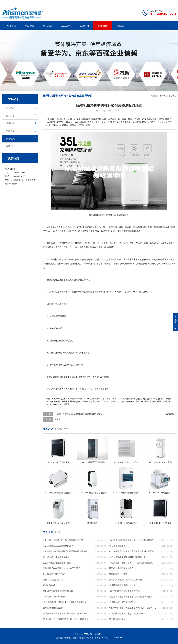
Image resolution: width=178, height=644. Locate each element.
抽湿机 (68, 227)
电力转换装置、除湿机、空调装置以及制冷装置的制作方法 (133, 551)
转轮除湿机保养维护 (118, 574)
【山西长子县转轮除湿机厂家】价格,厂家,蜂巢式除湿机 (133, 540)
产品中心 (30, 26)
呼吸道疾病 (74, 365)
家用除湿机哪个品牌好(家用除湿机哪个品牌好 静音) (66, 619)
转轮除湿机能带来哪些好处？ (122, 585)
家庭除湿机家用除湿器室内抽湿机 (58, 591)
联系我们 (121, 26)
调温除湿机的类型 (117, 619)
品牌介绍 (84, 26)
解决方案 (48, 26)
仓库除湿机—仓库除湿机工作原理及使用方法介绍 (65, 551)
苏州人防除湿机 (50, 585)
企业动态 (172, 96)
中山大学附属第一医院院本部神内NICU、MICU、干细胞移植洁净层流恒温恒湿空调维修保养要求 (133, 608)
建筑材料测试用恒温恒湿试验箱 (57, 563)
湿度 (84, 227)
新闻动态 (102, 26)
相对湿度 (97, 292)
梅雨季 (161, 259)
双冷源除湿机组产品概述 (54, 574)
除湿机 (52, 227)
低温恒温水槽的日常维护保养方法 (124, 591)
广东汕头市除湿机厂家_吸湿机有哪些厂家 (128, 613)
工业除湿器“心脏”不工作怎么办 (123, 602)
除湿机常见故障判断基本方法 (122, 568)
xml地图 (172, 2)
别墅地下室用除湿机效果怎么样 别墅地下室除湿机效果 (133, 597)
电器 (52, 341)
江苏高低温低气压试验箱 (54, 597)
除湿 (95, 227)
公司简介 (132, 2)
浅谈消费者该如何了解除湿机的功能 (125, 580)
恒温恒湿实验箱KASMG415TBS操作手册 (128, 557)
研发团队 (146, 2)
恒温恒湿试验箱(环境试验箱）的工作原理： (62, 568)
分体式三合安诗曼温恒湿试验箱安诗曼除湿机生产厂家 (79, 414)
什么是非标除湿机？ (118, 546)
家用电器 (65, 264)
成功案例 (66, 26)
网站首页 (11, 26)
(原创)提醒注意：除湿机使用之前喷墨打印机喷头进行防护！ (66, 602)
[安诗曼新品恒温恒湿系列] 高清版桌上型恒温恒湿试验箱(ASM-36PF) (66, 613)
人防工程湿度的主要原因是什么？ (58, 546)
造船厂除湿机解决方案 (53, 580)
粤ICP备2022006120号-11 (112, 638)
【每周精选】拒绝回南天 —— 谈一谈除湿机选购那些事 (133, 563)
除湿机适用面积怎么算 (53, 608)
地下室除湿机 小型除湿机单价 (56, 557)
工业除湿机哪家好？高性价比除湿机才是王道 (63, 540)
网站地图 (159, 2)
